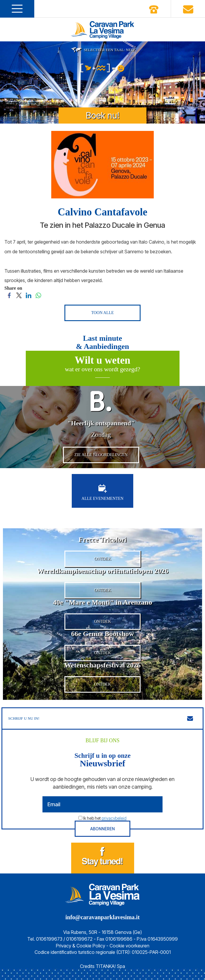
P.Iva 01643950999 (157, 939)
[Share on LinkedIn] (29, 295)
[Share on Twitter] (19, 295)
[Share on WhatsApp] (38, 295)
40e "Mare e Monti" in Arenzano (102, 602)
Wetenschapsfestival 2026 (103, 665)
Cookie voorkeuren (129, 946)
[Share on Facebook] (9, 295)
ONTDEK (102, 559)
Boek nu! (103, 115)
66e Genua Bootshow (103, 634)
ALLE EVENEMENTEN (102, 492)
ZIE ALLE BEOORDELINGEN (101, 455)
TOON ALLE (102, 313)
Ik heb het (105, 818)
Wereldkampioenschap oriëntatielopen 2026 (103, 571)
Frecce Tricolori (102, 539)
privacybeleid (114, 818)
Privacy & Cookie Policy (81, 946)
